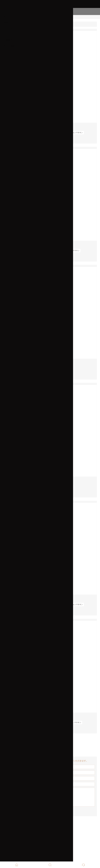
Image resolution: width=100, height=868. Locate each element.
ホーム (7, 11)
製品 (6, 22)
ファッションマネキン (74, 133)
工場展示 (8, 40)
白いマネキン (76, 722)
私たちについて (11, 17)
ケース (7, 34)
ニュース (8, 28)
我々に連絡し (10, 46)
